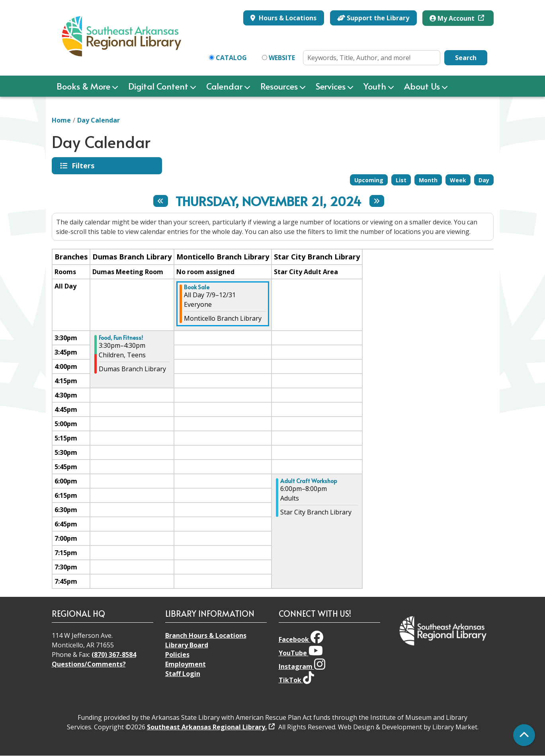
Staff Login (183, 674)
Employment (186, 664)
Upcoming (369, 180)
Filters (84, 166)
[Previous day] (161, 201)
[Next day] (377, 201)
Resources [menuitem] (279, 86)
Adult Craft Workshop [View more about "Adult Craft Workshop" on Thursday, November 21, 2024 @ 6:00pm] (309, 481)
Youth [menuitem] (375, 86)
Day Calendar (99, 120)
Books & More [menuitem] (83, 86)
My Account (453, 18)
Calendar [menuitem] (224, 86)
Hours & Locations (287, 18)
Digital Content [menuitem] (158, 86)
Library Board (187, 645)
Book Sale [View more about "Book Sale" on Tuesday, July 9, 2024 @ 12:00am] (197, 287)
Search (466, 58)
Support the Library (373, 18)
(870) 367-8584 (114, 655)
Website (282, 58)
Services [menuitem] (331, 86)
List (401, 180)
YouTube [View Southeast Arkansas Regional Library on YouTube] (301, 653)
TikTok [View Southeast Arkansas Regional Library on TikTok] (296, 680)
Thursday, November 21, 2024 (269, 201)
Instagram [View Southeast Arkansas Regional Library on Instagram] (302, 666)
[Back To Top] (524, 735)
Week (458, 180)
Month (428, 180)
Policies (177, 655)
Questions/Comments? (89, 664)
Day (484, 180)
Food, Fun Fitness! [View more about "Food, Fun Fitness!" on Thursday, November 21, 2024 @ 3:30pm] (121, 338)
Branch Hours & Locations (206, 635)
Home (61, 120)
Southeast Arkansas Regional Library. (207, 727)
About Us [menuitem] (422, 86)
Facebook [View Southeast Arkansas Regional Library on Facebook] (301, 639)
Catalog (231, 58)
